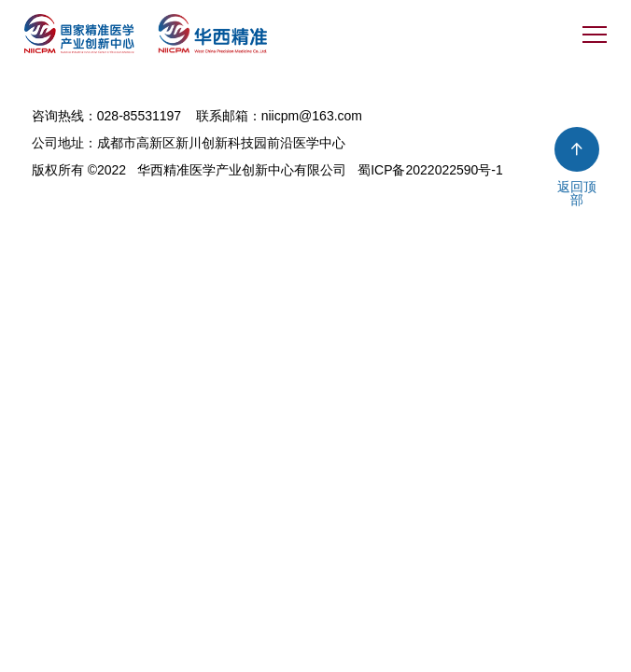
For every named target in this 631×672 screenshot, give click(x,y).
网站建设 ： (66, 194)
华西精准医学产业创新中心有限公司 (242, 170)
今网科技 (138, 194)
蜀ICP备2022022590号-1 (430, 170)
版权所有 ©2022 (79, 170)
